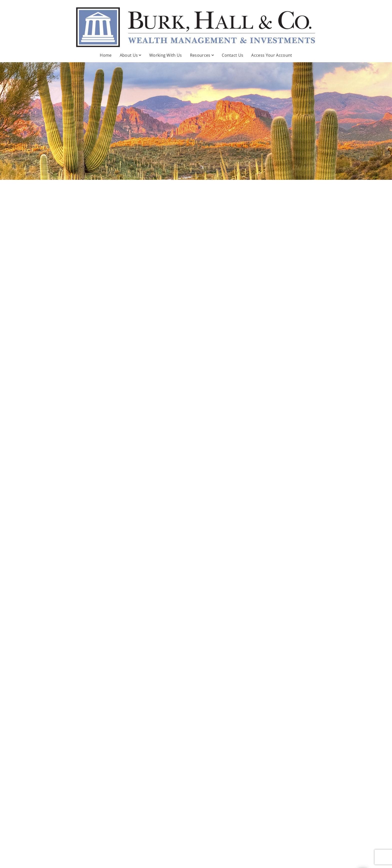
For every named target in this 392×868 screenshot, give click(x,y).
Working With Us (166, 55)
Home (106, 55)
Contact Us (232, 55)
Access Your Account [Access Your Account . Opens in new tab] (272, 55)
